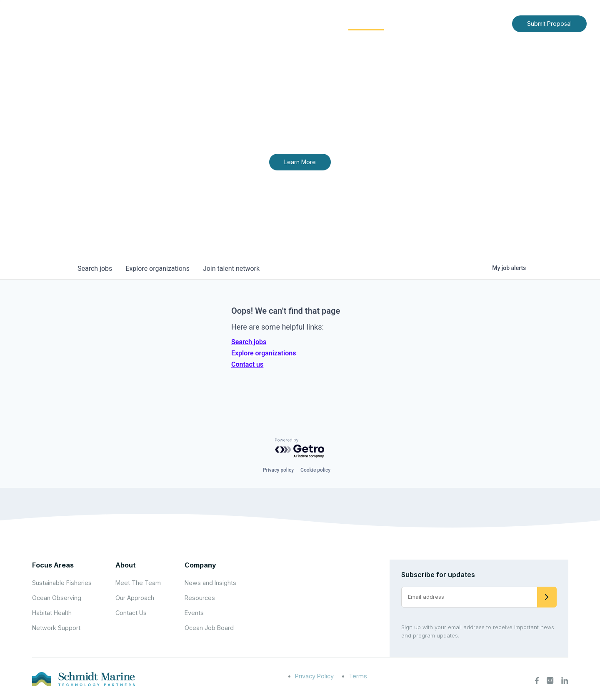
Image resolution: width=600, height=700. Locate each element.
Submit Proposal (549, 24)
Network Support (56, 628)
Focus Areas (311, 23)
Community (366, 23)
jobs (95, 269)
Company (200, 565)
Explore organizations (264, 353)
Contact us (247, 364)
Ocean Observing (57, 598)
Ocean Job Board (209, 628)
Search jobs (249, 342)
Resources (200, 598)
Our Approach (135, 598)
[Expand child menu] (278, 24)
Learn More (300, 162)
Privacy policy (278, 470)
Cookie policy (315, 470)
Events (194, 613)
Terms (358, 676)
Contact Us (488, 23)
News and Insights (430, 23)
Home (232, 23)
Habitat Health (52, 613)
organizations (157, 269)
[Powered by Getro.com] (300, 449)
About (265, 23)
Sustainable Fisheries (62, 583)
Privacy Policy (314, 676)
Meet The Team (138, 583)
